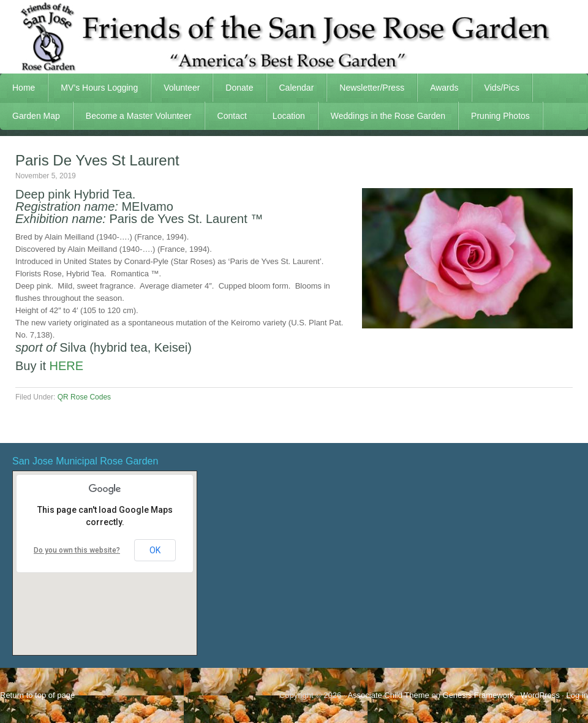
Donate (239, 88)
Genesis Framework (478, 695)
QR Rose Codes (84, 397)
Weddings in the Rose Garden (388, 116)
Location (289, 116)
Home (24, 88)
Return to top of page (37, 695)
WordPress (540, 695)
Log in (577, 695)
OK (155, 550)
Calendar (297, 88)
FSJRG (294, 37)
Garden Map (30, 116)
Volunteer (175, 88)
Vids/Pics (496, 88)
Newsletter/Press (366, 88)
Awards (438, 88)
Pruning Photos (500, 116)
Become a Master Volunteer (139, 116)
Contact (232, 116)
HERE (67, 366)
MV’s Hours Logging (99, 88)
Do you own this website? (77, 550)
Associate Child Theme (388, 695)
